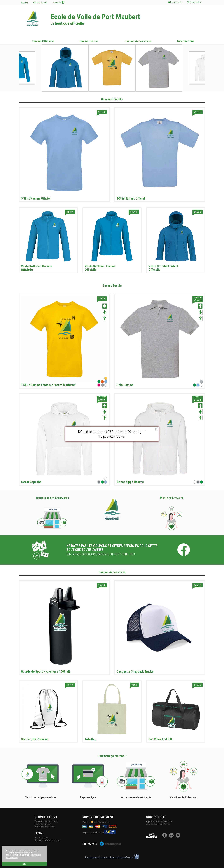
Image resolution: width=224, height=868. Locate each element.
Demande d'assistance (44, 827)
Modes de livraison (43, 824)
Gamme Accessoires (138, 41)
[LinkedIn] (172, 837)
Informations (186, 41)
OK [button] (24, 864)
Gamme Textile (88, 41)
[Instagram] (179, 837)
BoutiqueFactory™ (129, 857)
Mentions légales (42, 838)
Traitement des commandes (47, 821)
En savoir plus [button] (12, 858)
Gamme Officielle (43, 41)
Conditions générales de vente (47, 840)
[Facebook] (165, 837)
